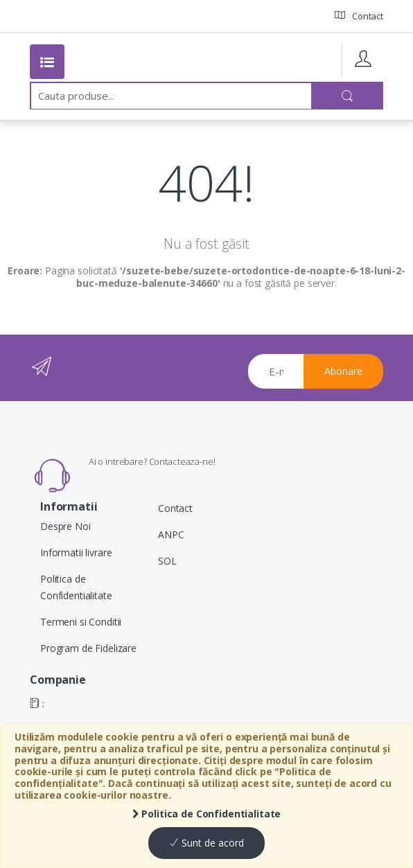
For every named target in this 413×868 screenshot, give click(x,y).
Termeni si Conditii (81, 622)
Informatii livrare (76, 552)
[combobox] (171, 96)
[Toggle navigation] (47, 62)
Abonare (343, 371)
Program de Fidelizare (88, 648)
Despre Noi (65, 526)
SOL (167, 561)
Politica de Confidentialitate (207, 814)
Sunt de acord (206, 843)
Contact (359, 16)
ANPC (171, 534)
